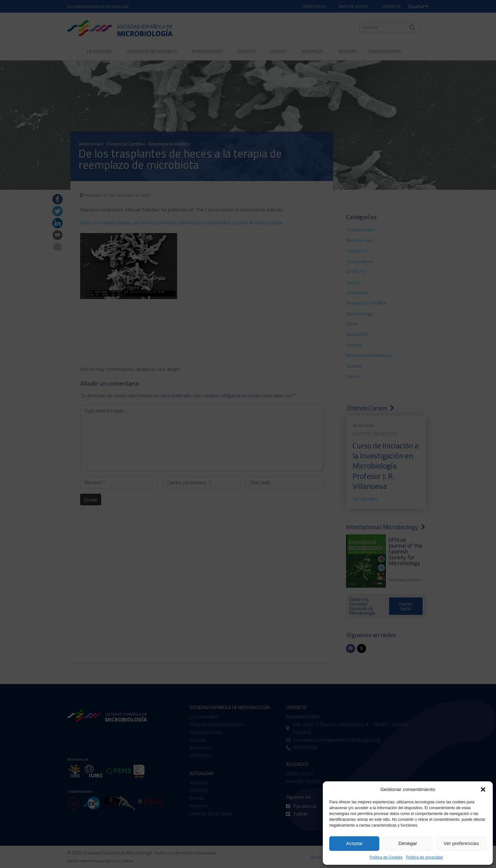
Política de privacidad (424, 857)
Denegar (408, 843)
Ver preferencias (461, 843)
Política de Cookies (386, 857)
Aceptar (354, 843)
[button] (483, 789)
